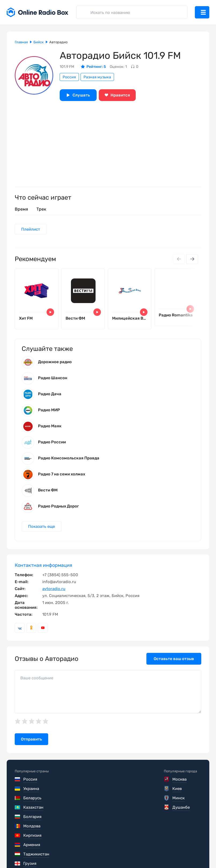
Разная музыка (97, 77)
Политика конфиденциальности (118, 852)
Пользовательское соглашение (45, 852)
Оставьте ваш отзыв (174, 663)
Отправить (31, 744)
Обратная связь (176, 852)
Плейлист (31, 229)
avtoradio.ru (54, 593)
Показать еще (42, 531)
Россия (69, 77)
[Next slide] (192, 259)
